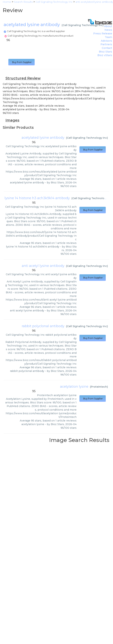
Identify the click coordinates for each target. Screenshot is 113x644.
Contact (107, 48)
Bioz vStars (105, 55)
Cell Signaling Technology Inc (83, 25)
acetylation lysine (74, 387)
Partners (106, 44)
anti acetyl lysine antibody (43, 266)
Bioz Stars (105, 52)
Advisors (106, 41)
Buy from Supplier (21, 62)
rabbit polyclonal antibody (43, 326)
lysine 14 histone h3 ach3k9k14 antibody (37, 198)
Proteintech (99, 387)
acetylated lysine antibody (43, 138)
